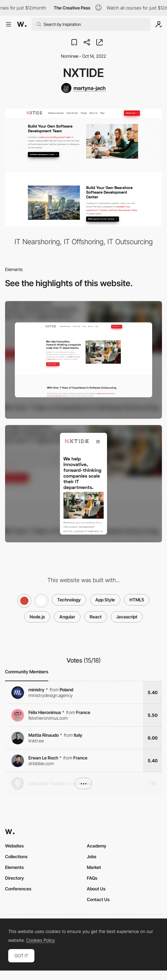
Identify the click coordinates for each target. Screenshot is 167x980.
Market (94, 867)
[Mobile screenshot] (83, 484)
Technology (69, 600)
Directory (15, 878)
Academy (97, 846)
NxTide (83, 73)
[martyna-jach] (83, 88)
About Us (96, 889)
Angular (67, 617)
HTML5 (137, 600)
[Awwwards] (22, 24)
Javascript (127, 617)
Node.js (37, 617)
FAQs (92, 878)
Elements (14, 867)
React (96, 617)
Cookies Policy (41, 940)
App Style (105, 600)
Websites (14, 846)
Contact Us (98, 899)
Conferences (18, 889)
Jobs (92, 856)
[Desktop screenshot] (83, 360)
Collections (16, 856)
